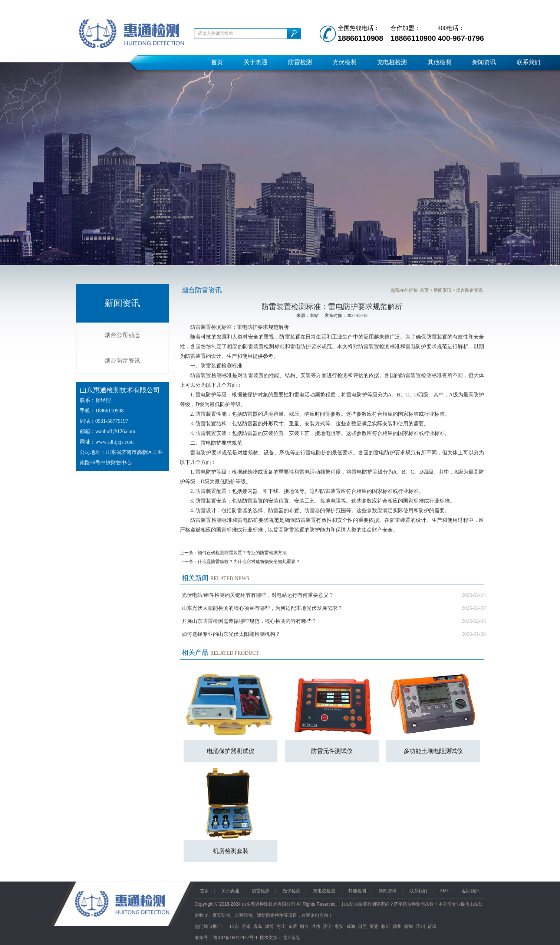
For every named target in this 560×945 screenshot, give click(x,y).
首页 (217, 62)
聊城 (409, 926)
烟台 (304, 926)
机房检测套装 (231, 851)
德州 (397, 926)
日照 (362, 926)
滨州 (421, 926)
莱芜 (374, 926)
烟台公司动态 (122, 335)
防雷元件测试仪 (332, 751)
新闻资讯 (484, 62)
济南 (246, 926)
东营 (293, 926)
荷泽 (432, 926)
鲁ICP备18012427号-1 (235, 938)
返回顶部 (471, 891)
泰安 (339, 926)
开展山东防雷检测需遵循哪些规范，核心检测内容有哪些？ (249, 621)
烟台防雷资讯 (122, 361)
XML (444, 891)
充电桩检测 (392, 62)
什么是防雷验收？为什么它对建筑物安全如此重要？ (249, 562)
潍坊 (316, 926)
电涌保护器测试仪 (231, 751)
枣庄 (281, 926)
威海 (351, 926)
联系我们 (528, 62)
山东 (234, 926)
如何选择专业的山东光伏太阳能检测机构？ (231, 634)
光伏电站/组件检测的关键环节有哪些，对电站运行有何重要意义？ (258, 595)
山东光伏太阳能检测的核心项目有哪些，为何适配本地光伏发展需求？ (262, 608)
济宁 (327, 926)
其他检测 (439, 62)
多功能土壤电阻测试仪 (433, 751)
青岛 (258, 926)
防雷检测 (300, 62)
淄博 (269, 926)
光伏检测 (345, 62)
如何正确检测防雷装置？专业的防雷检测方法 (242, 553)
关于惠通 (256, 62)
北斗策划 (291, 938)
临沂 (386, 926)
